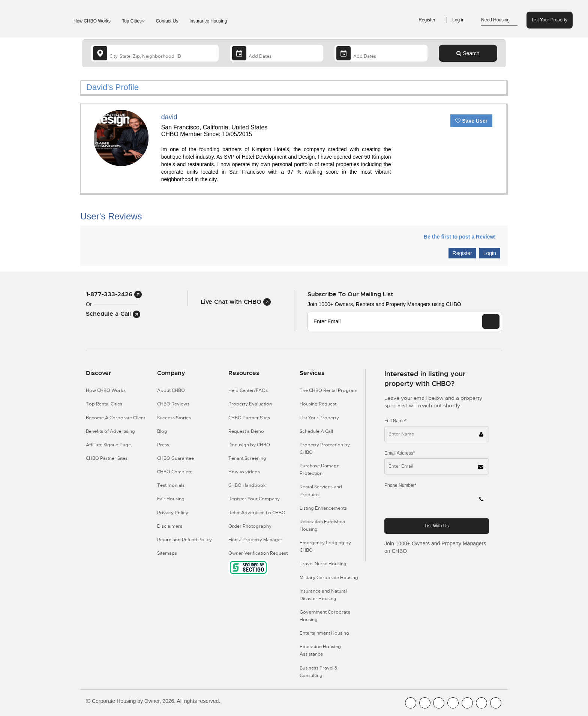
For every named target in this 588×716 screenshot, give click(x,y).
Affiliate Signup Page (108, 445)
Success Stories (174, 418)
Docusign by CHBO (249, 445)
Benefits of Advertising (110, 431)
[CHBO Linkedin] (467, 703)
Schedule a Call (113, 314)
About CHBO (171, 390)
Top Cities (133, 21)
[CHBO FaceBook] (411, 703)
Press (163, 445)
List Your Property (550, 20)
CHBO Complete (175, 472)
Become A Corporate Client (115, 418)
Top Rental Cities (104, 404)
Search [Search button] (468, 53)
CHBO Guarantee (175, 458)
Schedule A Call (316, 431)
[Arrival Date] (276, 53)
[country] (155, 53)
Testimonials (171, 485)
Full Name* (395, 421)
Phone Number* (400, 485)
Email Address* (400, 453)
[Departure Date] (381, 53)
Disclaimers (170, 526)
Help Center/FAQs (248, 390)
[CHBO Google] (496, 703)
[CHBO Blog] (439, 703)
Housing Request (318, 404)
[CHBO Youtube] (425, 703)
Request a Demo (246, 431)
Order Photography (250, 526)
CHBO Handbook (247, 485)
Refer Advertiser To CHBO (257, 513)
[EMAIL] (491, 321)
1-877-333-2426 (114, 294)
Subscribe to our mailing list (350, 294)
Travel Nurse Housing (323, 564)
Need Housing (499, 20)
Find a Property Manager (255, 540)
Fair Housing (171, 499)
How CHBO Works (92, 21)
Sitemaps (167, 553)
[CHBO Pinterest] (481, 703)
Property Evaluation (250, 404)
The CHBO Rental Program (328, 390)
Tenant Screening (247, 458)
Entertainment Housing (324, 633)
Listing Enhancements (323, 508)
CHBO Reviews (173, 404)
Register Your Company (254, 499)
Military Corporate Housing (329, 578)
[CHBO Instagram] (453, 703)
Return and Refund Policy (184, 540)
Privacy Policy (173, 513)
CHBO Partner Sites (107, 458)
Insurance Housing (208, 21)
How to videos (244, 472)
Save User (471, 121)
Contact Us (167, 21)
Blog (162, 431)
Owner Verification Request (258, 553)
